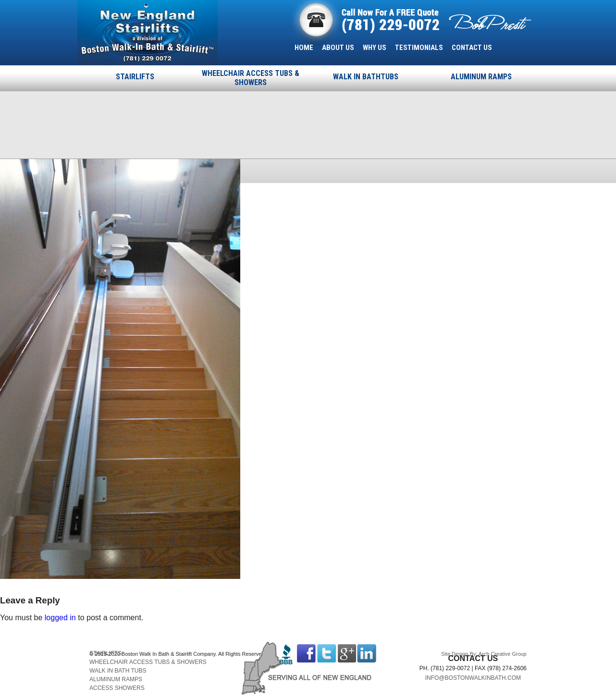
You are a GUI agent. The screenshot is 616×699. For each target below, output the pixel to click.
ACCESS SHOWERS (117, 688)
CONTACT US (472, 48)
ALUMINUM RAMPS (481, 77)
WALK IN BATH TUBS (118, 671)
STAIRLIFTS (135, 77)
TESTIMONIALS (419, 48)
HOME (304, 48)
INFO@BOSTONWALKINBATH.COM (473, 678)
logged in (60, 618)
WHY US (375, 48)
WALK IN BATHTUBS (366, 77)
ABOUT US (338, 48)
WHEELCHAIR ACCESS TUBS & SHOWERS (251, 78)
